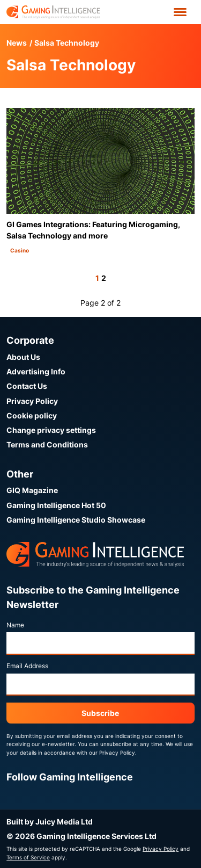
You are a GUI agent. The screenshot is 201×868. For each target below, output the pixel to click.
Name (15, 625)
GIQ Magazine (32, 490)
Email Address (27, 666)
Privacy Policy (32, 401)
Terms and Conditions (47, 444)
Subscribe (100, 713)
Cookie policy (32, 415)
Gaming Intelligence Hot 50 (56, 505)
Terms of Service (28, 857)
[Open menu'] (180, 12)
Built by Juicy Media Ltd (50, 822)
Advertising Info (36, 371)
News (17, 43)
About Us (23, 357)
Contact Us (27, 386)
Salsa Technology (67, 43)
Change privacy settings (51, 430)
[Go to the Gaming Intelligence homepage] (53, 12)
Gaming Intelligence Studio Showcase (76, 520)
